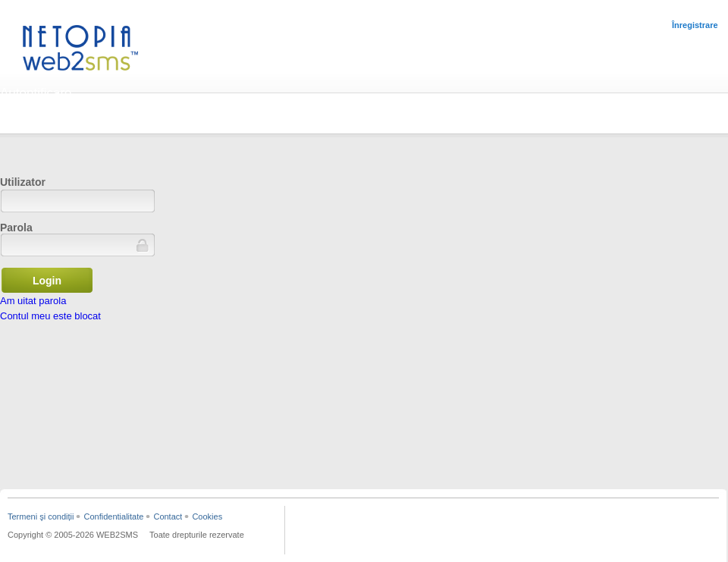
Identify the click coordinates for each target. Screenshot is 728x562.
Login (47, 281)
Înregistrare (695, 25)
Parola (16, 228)
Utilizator (23, 182)
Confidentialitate (113, 516)
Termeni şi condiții (41, 516)
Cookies (207, 516)
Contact (168, 516)
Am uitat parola (33, 301)
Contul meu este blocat (50, 316)
